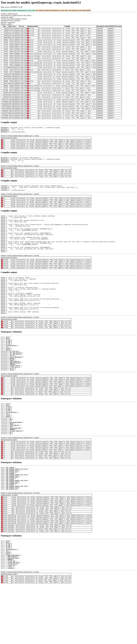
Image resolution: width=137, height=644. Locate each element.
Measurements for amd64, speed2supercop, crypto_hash (18, 10)
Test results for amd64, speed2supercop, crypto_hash (52, 10)
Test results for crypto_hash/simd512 (80, 10)
